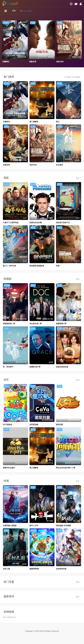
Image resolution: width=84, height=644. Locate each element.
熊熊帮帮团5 (34, 569)
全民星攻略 (34, 425)
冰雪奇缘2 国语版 (10, 526)
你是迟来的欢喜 (62, 367)
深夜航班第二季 (9, 324)
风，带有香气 (8, 367)
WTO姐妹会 (8, 425)
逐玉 (58, 122)
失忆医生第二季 (36, 324)
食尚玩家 (59, 425)
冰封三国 (6, 569)
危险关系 (33, 62)
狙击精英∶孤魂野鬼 (37, 266)
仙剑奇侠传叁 (61, 569)
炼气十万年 (34, 526)
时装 (58, 266)
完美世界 (6, 165)
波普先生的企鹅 (36, 223)
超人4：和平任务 (10, 266)
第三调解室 (34, 122)
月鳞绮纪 (6, 62)
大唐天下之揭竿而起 (11, 223)
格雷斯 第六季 (35, 367)
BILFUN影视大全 (10, 617)
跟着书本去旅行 (9, 468)
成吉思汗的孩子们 (63, 223)
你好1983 (60, 62)
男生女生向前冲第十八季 (66, 468)
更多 (78, 178)
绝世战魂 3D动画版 (63, 526)
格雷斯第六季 (61, 324)
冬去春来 (59, 165)
